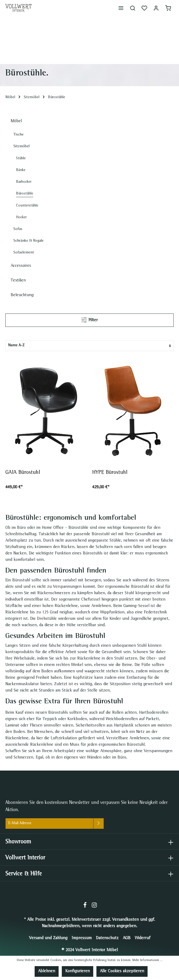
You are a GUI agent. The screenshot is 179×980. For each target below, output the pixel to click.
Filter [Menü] (89, 319)
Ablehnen (47, 971)
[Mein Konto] (156, 8)
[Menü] (121, 8)
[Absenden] (99, 824)
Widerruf (143, 938)
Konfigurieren (78, 971)
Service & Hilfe (24, 874)
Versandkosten (125, 920)
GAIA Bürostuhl (23, 473)
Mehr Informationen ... (147, 961)
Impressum (82, 938)
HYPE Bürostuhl (111, 473)
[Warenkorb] (168, 8)
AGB (127, 938)
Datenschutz (107, 938)
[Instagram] (94, 907)
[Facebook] (86, 907)
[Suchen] (133, 8)
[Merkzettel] (144, 8)
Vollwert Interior (25, 858)
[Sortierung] (89, 346)
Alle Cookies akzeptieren (122, 971)
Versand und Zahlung (48, 938)
